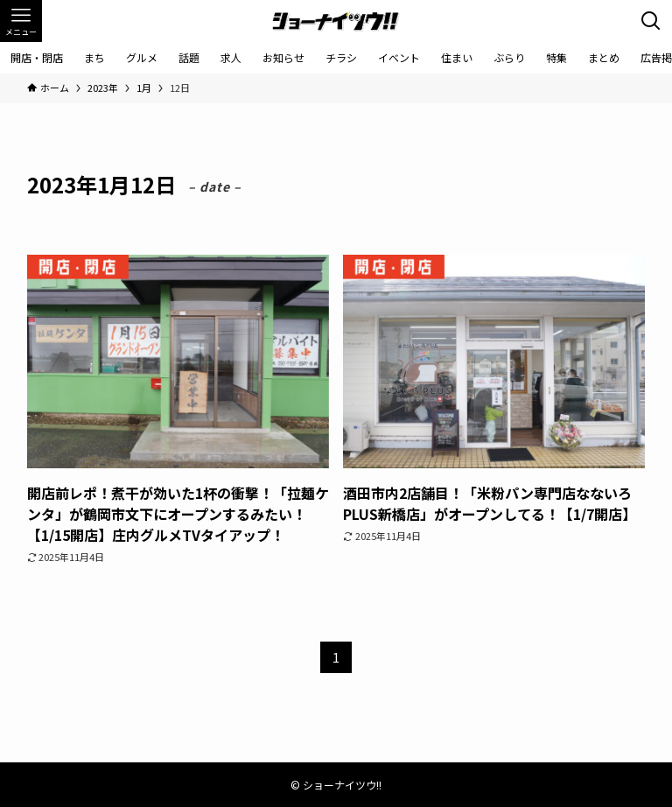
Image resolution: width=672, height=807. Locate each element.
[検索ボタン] (651, 21)
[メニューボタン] (21, 21)
